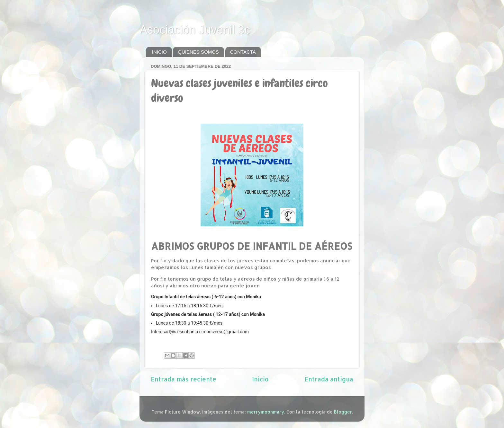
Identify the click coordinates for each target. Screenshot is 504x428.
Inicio (260, 379)
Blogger (343, 412)
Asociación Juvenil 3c (195, 30)
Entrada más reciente (184, 379)
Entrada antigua (329, 379)
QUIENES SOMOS (198, 52)
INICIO (159, 52)
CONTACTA (243, 52)
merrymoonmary (266, 412)
